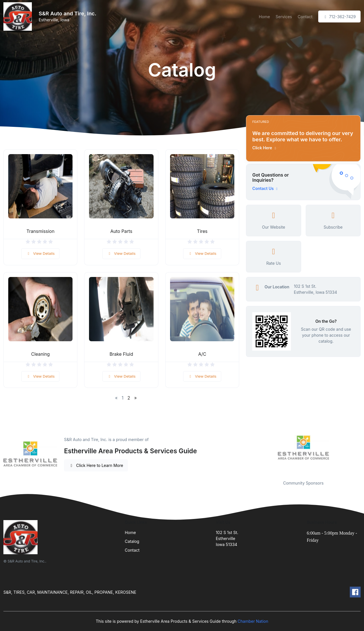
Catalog (132, 541)
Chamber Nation (253, 621)
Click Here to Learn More (96, 465)
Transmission (40, 231)
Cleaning (40, 354)
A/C (202, 354)
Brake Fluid (121, 354)
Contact (305, 17)
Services (284, 17)
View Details (40, 253)
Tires (202, 231)
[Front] (19, 16)
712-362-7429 (339, 17)
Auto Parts (121, 231)
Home (264, 17)
